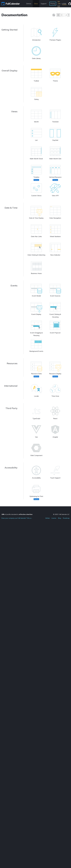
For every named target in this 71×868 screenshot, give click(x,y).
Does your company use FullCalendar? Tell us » (17, 518)
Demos (29, 4)
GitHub (47, 518)
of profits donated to (17, 514)
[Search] (54, 15)
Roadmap (66, 518)
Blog (60, 518)
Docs (36, 4)
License (54, 518)
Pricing (53, 4)
